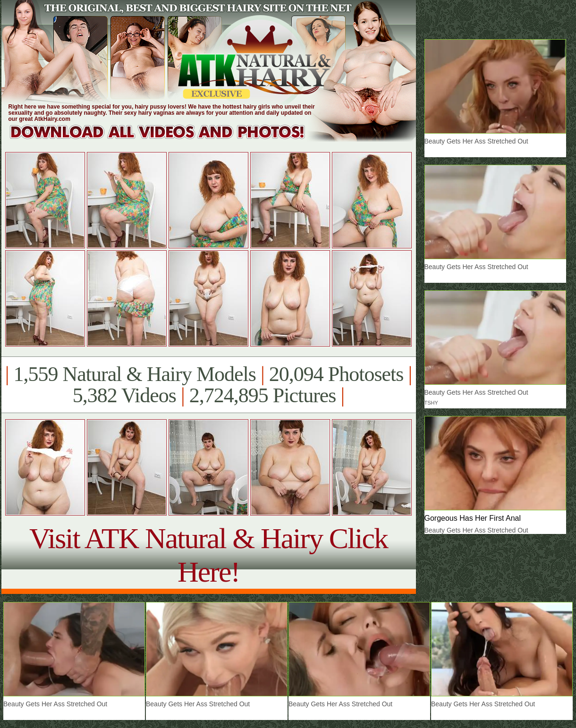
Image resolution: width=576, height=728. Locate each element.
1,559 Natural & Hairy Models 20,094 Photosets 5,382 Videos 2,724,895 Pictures (208, 385)
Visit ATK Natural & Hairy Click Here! (208, 555)
